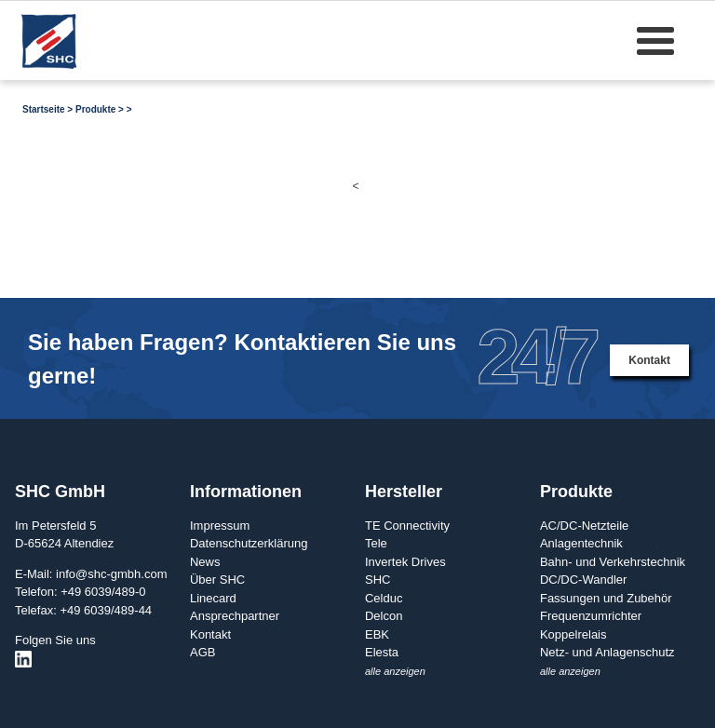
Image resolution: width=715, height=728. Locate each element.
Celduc (384, 598)
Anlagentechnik (581, 543)
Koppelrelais (573, 634)
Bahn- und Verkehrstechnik (613, 562)
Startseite (44, 109)
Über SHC (217, 580)
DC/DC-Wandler (583, 580)
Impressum (220, 526)
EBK (377, 634)
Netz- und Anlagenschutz (607, 652)
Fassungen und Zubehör (606, 598)
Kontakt (649, 360)
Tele (376, 543)
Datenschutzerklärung (249, 543)
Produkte (95, 109)
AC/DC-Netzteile (584, 526)
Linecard (213, 598)
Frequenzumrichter (591, 616)
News (205, 562)
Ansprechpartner (235, 616)
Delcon (384, 616)
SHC (378, 580)
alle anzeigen (395, 671)
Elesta (382, 652)
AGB (202, 652)
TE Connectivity (407, 526)
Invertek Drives (405, 562)
